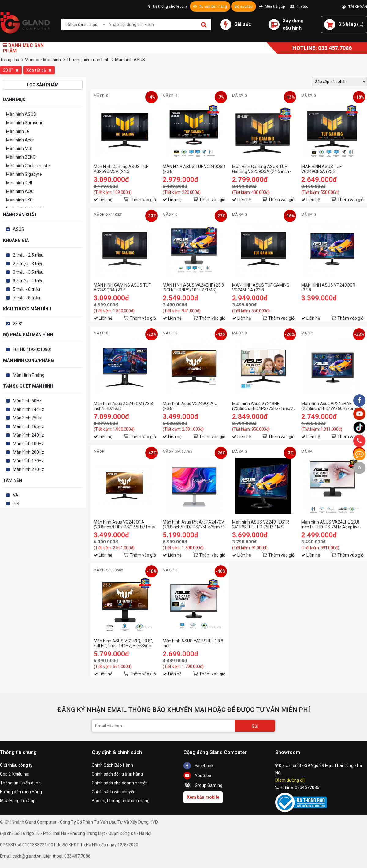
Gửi (255, 726)
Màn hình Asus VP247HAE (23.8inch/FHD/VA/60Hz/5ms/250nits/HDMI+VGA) (332, 406)
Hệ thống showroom (168, 6)
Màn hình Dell (19, 183)
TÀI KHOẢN (354, 7)
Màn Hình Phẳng (29, 375)
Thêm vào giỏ (143, 200)
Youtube (197, 776)
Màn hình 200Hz (28, 452)
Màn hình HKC (19, 200)
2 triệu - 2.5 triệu (28, 255)
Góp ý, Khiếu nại (15, 774)
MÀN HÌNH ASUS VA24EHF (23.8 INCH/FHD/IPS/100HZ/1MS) (193, 287)
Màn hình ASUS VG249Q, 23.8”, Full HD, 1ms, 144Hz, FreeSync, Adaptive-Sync (123, 643)
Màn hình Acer (20, 140)
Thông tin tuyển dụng (20, 783)
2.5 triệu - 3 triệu (28, 264)
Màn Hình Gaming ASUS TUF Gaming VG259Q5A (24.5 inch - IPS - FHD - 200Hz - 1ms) (262, 169)
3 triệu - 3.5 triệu (28, 272)
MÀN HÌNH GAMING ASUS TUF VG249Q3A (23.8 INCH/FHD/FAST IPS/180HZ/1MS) (122, 287)
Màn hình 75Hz (27, 418)
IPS (16, 504)
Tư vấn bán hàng (210, 6)
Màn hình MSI (19, 148)
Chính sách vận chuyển (114, 792)
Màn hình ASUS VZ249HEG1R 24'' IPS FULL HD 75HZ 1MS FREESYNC (261, 524)
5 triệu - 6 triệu (26, 289)
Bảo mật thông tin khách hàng (121, 801)
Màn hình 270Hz (28, 469)
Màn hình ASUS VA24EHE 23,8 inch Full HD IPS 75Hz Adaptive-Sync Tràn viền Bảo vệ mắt (331, 524)
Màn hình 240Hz (28, 435)
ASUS (19, 229)
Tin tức (299, 6)
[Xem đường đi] (290, 780)
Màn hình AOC (20, 191)
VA (16, 495)
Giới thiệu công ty (16, 765)
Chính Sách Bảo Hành (112, 765)
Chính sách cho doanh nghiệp (120, 783)
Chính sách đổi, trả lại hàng (117, 774)
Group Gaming (203, 785)
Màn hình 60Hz (27, 401)
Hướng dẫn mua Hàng (21, 792)
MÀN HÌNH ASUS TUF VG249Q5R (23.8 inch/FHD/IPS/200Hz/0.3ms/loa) (194, 169)
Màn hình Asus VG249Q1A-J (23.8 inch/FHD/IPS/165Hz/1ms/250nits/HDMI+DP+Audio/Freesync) (194, 406)
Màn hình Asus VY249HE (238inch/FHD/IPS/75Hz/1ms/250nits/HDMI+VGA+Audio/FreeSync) (263, 406)
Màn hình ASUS (21, 114)
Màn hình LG (18, 131)
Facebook (198, 766)
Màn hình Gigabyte (24, 174)
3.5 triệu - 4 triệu (28, 281)
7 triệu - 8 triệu (26, 298)
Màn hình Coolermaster (29, 166)
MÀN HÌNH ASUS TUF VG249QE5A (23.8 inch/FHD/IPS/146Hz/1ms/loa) (331, 169)
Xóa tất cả (39, 70)
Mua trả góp (272, 6)
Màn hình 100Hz (28, 444)
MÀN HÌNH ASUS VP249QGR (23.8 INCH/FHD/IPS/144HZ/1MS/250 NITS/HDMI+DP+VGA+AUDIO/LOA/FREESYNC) (332, 287)
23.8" (11, 70)
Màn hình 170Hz (28, 461)
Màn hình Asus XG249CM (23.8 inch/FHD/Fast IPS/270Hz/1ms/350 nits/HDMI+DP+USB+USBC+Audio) (125, 406)
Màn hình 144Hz (28, 409)
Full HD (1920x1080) (32, 349)
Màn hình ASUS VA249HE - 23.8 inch (193, 643)
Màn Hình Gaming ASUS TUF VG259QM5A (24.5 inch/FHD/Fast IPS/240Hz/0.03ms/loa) (121, 169)
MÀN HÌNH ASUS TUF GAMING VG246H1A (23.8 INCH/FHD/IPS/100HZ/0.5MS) (261, 287)
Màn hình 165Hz (28, 426)
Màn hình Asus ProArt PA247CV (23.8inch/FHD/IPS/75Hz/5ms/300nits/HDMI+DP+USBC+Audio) (194, 524)
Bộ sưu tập (244, 6)
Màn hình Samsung (25, 123)
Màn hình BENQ (21, 157)
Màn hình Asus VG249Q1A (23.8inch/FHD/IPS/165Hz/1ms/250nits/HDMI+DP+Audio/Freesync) (125, 524)
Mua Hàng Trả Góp (18, 801)
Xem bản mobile (203, 797)
